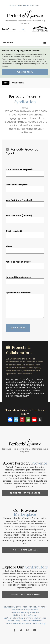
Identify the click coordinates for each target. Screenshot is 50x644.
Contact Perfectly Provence (18, 623)
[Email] (28, 420)
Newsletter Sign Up (12, 607)
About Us (13, 6)
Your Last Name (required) (25, 218)
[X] (40, 420)
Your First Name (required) (25, 202)
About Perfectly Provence (25, 493)
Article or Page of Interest (25, 264)
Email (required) (25, 233)
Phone (25, 249)
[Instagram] (16, 420)
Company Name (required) (25, 172)
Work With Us (23, 6)
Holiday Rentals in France (25, 615)
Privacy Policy (14, 621)
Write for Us (35, 6)
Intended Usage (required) (25, 279)
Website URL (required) (25, 187)
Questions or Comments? (25, 305)
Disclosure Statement (32, 621)
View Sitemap (39, 623)
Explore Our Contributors (25, 594)
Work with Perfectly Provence (25, 612)
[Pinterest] (22, 420)
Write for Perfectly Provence (25, 610)
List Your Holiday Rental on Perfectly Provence (25, 618)
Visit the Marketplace (25, 550)
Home (6, 83)
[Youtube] (34, 420)
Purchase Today (25, 72)
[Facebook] (10, 420)
